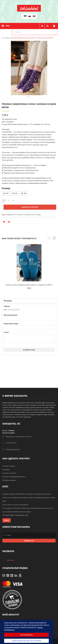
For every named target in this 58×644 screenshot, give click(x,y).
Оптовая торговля (9, 473)
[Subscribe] (29, 541)
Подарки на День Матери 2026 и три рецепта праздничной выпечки (27, 494)
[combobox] (35, 32)
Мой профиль (54, 26)
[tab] (29, 301)
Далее (7, 520)
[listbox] (29, 194)
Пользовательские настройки (26, 641)
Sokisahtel (10, 560)
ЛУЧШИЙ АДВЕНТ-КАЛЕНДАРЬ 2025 (15, 515)
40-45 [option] (15, 193)
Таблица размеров (9, 480)
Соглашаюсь (27, 635)
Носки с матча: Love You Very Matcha (15, 505)
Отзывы (8, 301)
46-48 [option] (24, 193)
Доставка (6, 470)
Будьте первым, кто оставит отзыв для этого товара (21, 215)
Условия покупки (9, 466)
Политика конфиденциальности (14, 477)
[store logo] (29, 11)
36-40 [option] (6, 193)
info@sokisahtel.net (13, 450)
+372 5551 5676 (11, 443)
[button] (28, 97)
